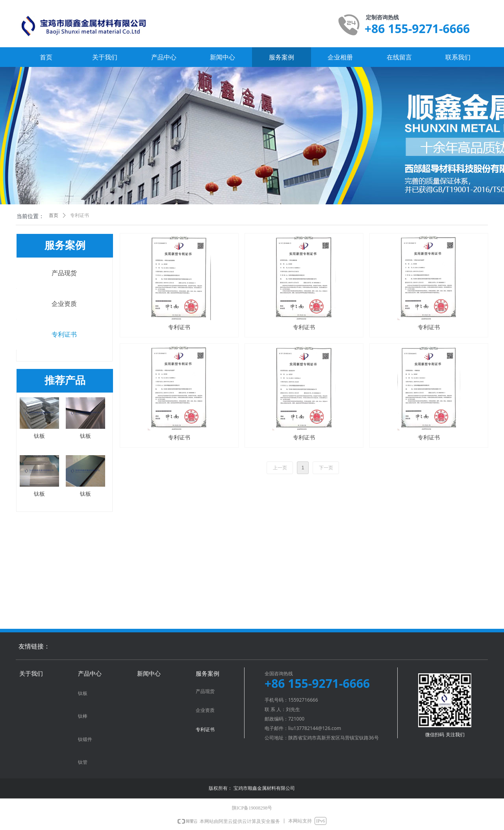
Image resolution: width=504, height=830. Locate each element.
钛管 (83, 762)
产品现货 (64, 273)
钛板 (83, 693)
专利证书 (64, 334)
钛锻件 (85, 739)
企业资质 (64, 304)
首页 (54, 215)
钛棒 (83, 716)
